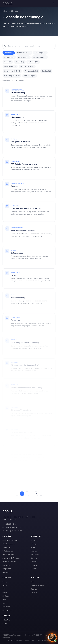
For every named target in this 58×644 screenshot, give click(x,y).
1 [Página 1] (22, 494)
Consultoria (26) (10, 66)
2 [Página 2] (27, 494)
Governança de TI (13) (12, 71)
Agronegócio (35, 554)
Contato (5, 623)
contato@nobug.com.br (12, 527)
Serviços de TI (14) (27, 66)
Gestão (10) (20, 62)
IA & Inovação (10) (31, 71)
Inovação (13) (9, 57)
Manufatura (35, 551)
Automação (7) (24, 57)
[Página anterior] (17, 494)
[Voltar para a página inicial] (7, 3)
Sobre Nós (6, 620)
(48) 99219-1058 (9, 524)
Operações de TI (8, 554)
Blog (32, 582)
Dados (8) (8, 62)
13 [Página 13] (36, 494)
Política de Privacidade (15, 641)
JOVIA (5, 585)
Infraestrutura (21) (24, 53)
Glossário (34, 589)
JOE (4, 589)
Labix (4, 600)
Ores (4, 603)
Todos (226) (9, 53)
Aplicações (6, 565)
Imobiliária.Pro (7, 610)
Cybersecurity (7, 547)
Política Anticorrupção (43, 641)
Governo (34, 558)
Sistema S (34, 562)
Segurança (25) (40, 53)
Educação (34, 544)
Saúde (33, 547)
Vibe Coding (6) (30, 76)
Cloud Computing (8, 544)
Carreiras (34, 593)
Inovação (6, 572)
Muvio (5, 593)
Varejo (33, 540)
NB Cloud (6, 596)
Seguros (34, 569)
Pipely (5, 582)
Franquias (34, 565)
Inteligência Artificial (9, 562)
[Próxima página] (41, 494)
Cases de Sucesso (37, 585)
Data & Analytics (8, 551)
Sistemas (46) (33, 62)
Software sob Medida (10, 540)
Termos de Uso (29, 641)
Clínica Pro (6, 607)
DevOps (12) (46, 71)
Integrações (7, 569)
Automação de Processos (11, 558)
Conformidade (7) (40, 57)
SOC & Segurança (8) (12, 76)
